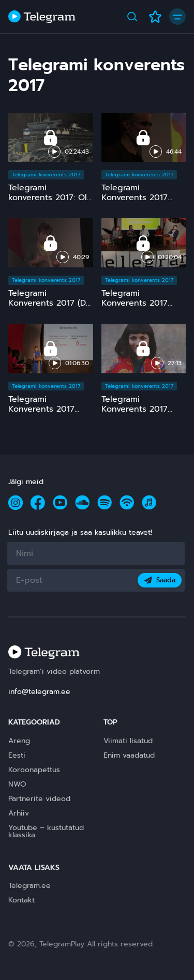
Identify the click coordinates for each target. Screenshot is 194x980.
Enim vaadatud (129, 755)
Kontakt (21, 900)
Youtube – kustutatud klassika (46, 831)
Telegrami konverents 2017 (46, 175)
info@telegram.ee (39, 692)
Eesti (17, 755)
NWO (17, 784)
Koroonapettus (34, 770)
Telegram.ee (29, 886)
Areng (19, 741)
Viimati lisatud (128, 741)
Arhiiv (19, 813)
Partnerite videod (39, 799)
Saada (160, 580)
